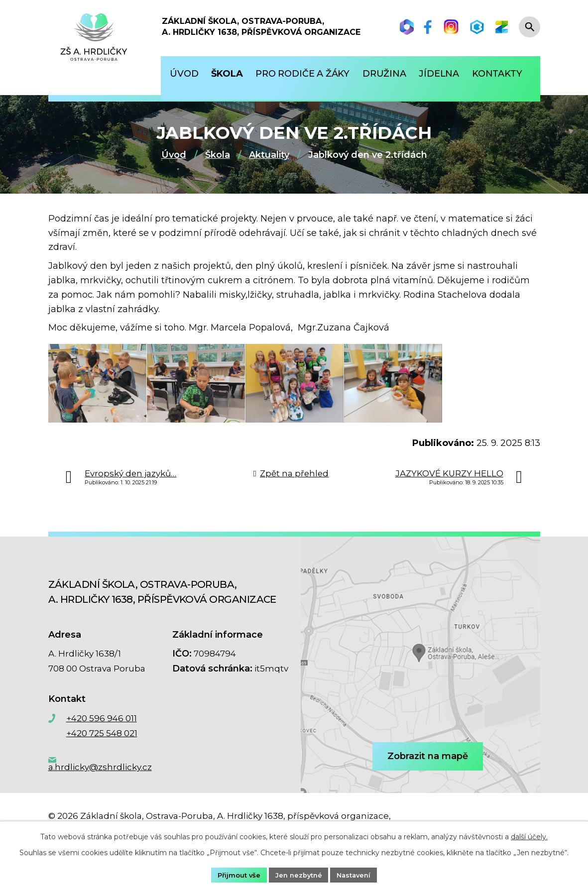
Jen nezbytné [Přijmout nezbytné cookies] (298, 874)
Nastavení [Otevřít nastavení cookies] (357, 874)
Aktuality (269, 155)
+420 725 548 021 (102, 754)
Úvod (174, 155)
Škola (218, 155)
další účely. (529, 835)
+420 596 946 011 (102, 739)
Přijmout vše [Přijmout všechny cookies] (235, 874)
